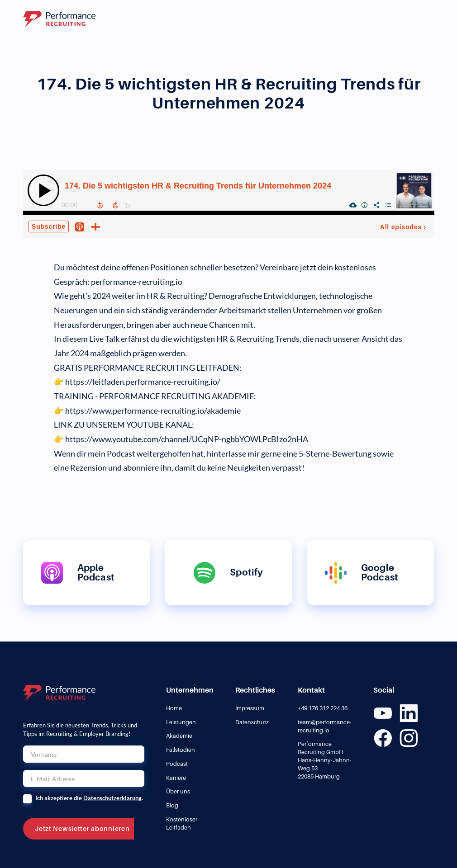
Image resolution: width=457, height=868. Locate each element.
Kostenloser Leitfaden (182, 823)
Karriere (176, 778)
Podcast (177, 764)
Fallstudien (181, 750)
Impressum (250, 708)
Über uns (178, 791)
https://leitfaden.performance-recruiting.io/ (143, 382)
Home (174, 708)
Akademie (179, 736)
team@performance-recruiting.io (325, 726)
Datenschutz (252, 722)
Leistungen (181, 722)
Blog (172, 805)
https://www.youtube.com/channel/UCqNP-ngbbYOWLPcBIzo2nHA (187, 439)
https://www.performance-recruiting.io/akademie (153, 411)
